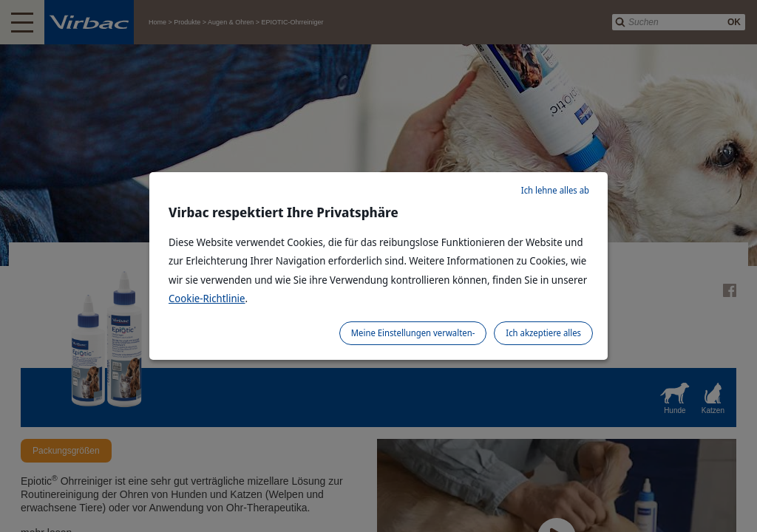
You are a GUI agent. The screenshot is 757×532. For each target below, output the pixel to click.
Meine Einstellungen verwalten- (413, 333)
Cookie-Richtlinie (207, 298)
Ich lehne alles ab (555, 190)
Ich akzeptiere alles (543, 333)
